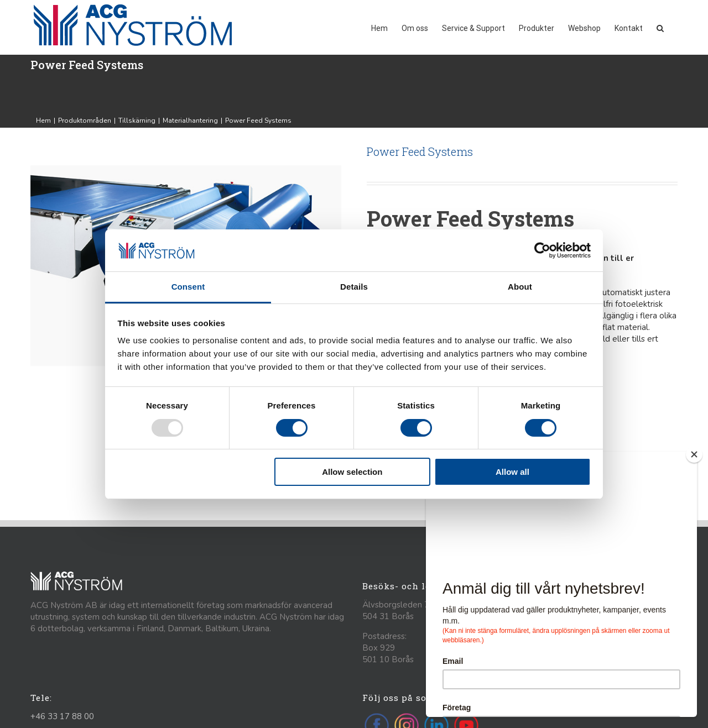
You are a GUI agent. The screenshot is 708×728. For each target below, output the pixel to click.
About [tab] (520, 287)
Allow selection (352, 472)
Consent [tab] (188, 287)
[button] (660, 27)
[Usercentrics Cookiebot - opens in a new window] (542, 250)
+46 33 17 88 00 (62, 716)
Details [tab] (354, 287)
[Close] (694, 454)
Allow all (512, 472)
